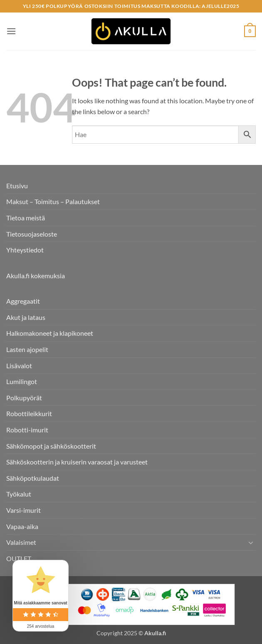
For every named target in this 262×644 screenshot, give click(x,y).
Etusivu (17, 186)
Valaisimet (21, 542)
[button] (11, 31)
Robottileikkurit (29, 413)
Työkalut (19, 494)
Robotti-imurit (27, 430)
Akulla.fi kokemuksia (36, 276)
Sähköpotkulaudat (33, 478)
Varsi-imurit (23, 510)
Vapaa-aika (22, 526)
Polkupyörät (24, 398)
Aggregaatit (23, 301)
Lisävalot (19, 366)
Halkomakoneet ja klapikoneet (50, 333)
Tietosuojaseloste (32, 234)
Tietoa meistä (26, 218)
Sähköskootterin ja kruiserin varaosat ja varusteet (77, 462)
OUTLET (19, 558)
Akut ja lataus (26, 317)
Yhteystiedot (25, 250)
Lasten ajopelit (27, 349)
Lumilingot (22, 381)
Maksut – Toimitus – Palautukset (53, 201)
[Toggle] (251, 542)
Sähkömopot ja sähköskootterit (51, 446)
